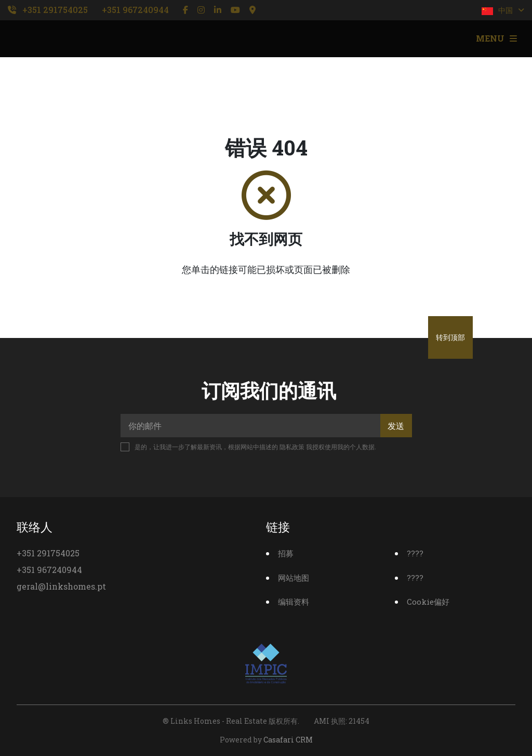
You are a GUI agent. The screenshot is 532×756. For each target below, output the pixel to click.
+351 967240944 (135, 10)
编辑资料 (294, 602)
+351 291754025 (55, 10)
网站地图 (294, 578)
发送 (396, 426)
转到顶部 (450, 337)
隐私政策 (292, 447)
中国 (503, 10)
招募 (286, 553)
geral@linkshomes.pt (61, 586)
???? (415, 553)
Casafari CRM (288, 740)
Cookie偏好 (428, 602)
